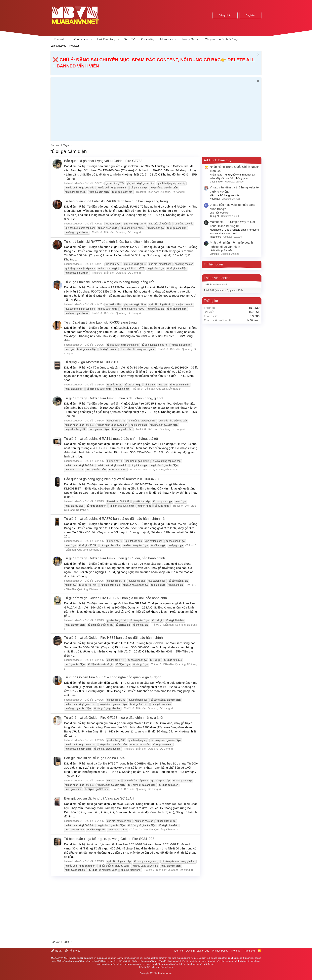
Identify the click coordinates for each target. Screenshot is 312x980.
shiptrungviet (216, 182)
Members (166, 39)
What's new (80, 39)
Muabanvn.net (165, 973)
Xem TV (130, 39)
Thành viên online (217, 278)
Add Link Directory (218, 160)
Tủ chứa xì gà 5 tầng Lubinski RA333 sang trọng (100, 322)
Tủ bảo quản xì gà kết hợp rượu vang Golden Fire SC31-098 (109, 839)
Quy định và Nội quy (197, 951)
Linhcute (214, 254)
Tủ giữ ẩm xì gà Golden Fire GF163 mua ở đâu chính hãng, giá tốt (114, 718)
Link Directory (106, 39)
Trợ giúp (236, 951)
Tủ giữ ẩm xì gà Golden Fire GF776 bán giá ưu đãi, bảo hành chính (115, 558)
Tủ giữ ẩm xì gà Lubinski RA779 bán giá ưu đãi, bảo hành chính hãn (115, 519)
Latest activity (58, 46)
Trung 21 (214, 216)
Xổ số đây (148, 39)
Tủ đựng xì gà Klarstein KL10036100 (92, 362)
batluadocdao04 (73, 183)
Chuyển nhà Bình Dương (221, 39)
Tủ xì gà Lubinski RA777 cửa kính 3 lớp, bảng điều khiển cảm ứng (113, 242)
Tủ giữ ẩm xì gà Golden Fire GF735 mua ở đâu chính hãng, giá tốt (114, 398)
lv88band (253, 320)
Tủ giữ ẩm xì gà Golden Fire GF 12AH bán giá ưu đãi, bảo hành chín (116, 598)
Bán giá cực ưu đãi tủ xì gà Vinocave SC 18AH (99, 798)
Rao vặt (59, 39)
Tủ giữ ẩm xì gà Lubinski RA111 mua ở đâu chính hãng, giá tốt (111, 439)
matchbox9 (216, 237)
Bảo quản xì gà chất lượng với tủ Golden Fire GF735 (103, 161)
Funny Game (190, 39)
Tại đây (211, 964)
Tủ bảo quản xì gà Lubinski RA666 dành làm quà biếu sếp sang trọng (116, 201)
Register (74, 46)
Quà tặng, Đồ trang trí (172, 192)
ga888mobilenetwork (216, 284)
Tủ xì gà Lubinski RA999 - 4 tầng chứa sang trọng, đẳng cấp (109, 282)
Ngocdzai (215, 199)
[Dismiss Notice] (258, 55)
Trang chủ (249, 951)
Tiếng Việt (72, 951)
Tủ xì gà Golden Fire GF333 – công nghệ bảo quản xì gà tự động (113, 677)
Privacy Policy (220, 951)
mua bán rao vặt (115, 958)
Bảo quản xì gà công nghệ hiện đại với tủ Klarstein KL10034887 (112, 479)
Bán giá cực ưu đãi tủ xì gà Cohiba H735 (95, 758)
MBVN (57, 951)
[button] (67, 39)
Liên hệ (178, 951)
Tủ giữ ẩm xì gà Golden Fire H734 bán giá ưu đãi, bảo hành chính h (115, 638)
